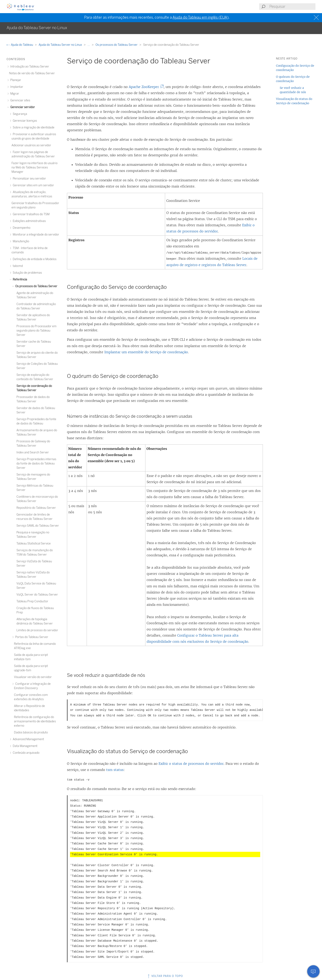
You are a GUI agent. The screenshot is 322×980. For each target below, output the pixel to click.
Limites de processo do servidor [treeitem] (37, 630)
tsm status (115, 770)
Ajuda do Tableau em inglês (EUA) (201, 17)
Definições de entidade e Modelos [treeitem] (34, 259)
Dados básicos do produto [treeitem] (31, 732)
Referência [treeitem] (19, 280)
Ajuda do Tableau (20, 45)
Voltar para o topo (165, 976)
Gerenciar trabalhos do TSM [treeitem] (30, 214)
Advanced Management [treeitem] (28, 739)
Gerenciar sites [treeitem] (20, 100)
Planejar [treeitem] (15, 80)
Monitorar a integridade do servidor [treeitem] (35, 235)
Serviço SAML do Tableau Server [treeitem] (38, 526)
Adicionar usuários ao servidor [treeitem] (31, 145)
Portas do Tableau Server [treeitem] (31, 637)
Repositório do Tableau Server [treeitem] (36, 508)
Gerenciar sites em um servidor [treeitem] (33, 185)
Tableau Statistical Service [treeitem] (34, 544)
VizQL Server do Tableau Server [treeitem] (37, 595)
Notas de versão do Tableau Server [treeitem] (32, 73)
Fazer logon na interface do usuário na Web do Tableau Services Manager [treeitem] (34, 168)
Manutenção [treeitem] (20, 241)
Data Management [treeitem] (24, 746)
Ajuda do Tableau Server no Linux (61, 45)
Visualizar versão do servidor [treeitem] (33, 677)
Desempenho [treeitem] (21, 228)
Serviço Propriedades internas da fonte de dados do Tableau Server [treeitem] (36, 464)
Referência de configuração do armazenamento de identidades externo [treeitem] (35, 721)
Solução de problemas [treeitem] (27, 273)
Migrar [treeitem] (14, 94)
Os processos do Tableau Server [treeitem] (36, 286)
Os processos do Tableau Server (117, 45)
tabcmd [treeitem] (17, 266)
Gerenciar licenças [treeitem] (24, 121)
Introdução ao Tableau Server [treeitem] (29, 67)
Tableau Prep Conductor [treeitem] (32, 601)
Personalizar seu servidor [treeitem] (29, 179)
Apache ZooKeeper (145, 87)
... (89, 45)
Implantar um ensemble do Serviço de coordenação (146, 352)
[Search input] (292, 7)
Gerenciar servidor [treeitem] (22, 107)
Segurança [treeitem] (19, 114)
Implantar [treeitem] (16, 87)
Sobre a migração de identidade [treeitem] (33, 128)
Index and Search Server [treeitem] (33, 452)
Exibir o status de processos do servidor (191, 764)
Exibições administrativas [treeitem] (29, 221)
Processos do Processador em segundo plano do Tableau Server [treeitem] (36, 331)
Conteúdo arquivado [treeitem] (25, 753)
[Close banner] (317, 18)
